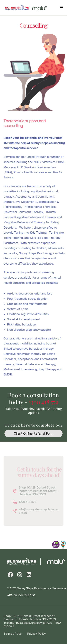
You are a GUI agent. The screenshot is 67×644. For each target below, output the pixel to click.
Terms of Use (13, 634)
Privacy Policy (36, 634)
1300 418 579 (44, 402)
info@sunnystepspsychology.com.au (41, 511)
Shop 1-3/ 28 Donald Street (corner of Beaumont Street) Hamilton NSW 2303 (41, 491)
